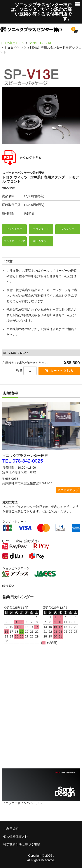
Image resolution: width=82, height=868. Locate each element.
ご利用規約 (11, 829)
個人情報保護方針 (16, 837)
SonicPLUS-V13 (40, 43)
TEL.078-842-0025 (23, 461)
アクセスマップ (68, 490)
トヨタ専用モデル (12, 43)
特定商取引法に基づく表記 (22, 844)
